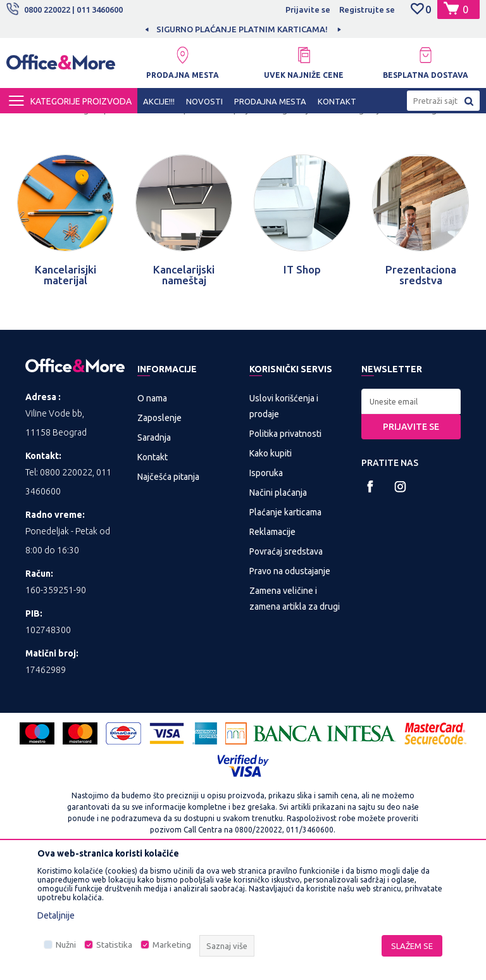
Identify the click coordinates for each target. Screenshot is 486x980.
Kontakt (153, 570)
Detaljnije (56, 915)
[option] (243, 29)
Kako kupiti (271, 567)
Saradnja (154, 551)
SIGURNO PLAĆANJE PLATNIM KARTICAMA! (242, 29)
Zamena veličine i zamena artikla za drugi (295, 712)
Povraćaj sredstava (286, 665)
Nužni (66, 945)
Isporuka (266, 586)
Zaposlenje (159, 531)
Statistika (114, 945)
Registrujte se (367, 9)
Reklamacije (272, 645)
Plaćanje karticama (285, 625)
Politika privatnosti (285, 547)
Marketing (172, 945)
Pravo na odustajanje (290, 684)
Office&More (30, 125)
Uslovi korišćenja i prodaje (284, 519)
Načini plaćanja (278, 606)
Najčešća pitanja (168, 590)
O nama (152, 512)
